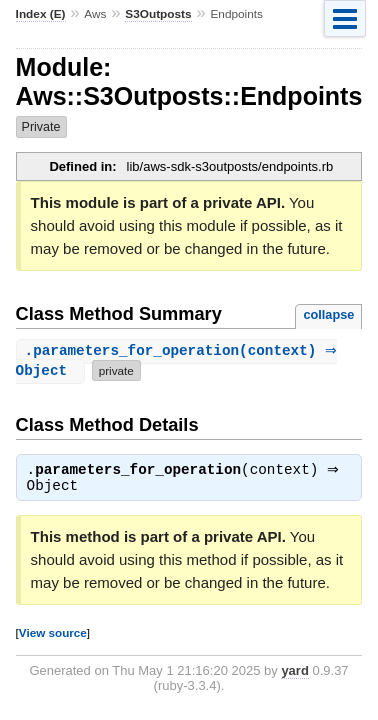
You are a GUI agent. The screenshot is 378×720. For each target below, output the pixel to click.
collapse (328, 314)
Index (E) (41, 14)
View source (53, 635)
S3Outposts (158, 14)
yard (294, 673)
